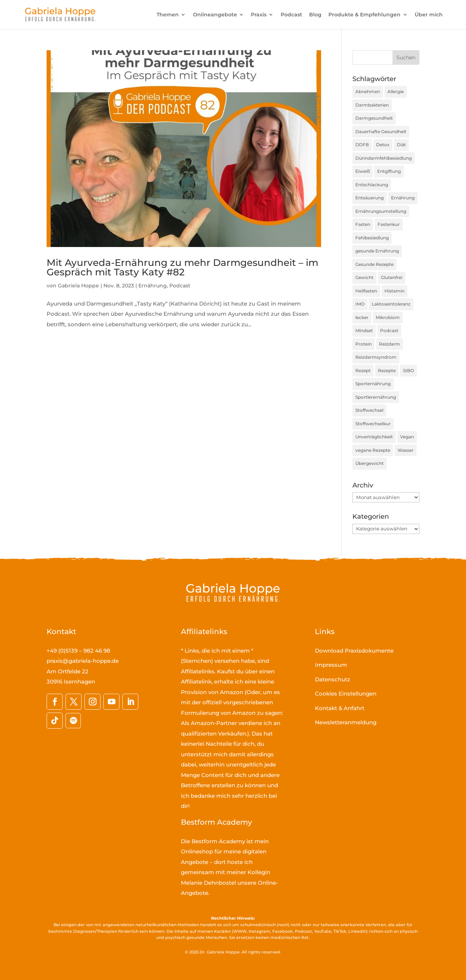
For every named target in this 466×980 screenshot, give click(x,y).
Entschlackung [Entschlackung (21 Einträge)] (372, 185)
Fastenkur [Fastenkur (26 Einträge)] (389, 224)
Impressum (331, 665)
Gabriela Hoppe (78, 286)
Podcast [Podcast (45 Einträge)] (389, 330)
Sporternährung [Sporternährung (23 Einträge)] (373, 384)
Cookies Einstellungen (346, 694)
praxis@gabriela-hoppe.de (83, 661)
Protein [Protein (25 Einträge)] (364, 344)
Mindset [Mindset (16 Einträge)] (364, 330)
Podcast (291, 15)
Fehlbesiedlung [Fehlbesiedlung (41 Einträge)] (372, 238)
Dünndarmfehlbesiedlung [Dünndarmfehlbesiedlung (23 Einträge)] (384, 158)
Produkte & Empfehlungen (364, 15)
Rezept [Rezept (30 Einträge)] (363, 371)
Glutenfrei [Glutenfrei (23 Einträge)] (392, 277)
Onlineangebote (215, 15)
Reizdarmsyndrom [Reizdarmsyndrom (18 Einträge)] (376, 357)
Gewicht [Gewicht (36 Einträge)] (364, 277)
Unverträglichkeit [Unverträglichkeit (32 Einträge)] (374, 437)
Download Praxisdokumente (354, 651)
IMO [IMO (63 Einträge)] (360, 304)
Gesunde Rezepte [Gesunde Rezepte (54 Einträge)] (374, 264)
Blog (315, 15)
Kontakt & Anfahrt (340, 708)
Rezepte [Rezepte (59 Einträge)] (387, 371)
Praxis (259, 15)
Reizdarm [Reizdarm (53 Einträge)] (390, 344)
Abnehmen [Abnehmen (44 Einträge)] (368, 91)
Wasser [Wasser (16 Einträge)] (406, 450)
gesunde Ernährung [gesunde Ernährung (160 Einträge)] (377, 251)
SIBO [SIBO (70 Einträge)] (408, 371)
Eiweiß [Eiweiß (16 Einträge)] (363, 171)
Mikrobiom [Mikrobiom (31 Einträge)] (388, 317)
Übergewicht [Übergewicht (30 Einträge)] (370, 463)
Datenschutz (333, 679)
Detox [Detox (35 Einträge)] (383, 145)
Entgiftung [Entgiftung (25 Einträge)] (389, 171)
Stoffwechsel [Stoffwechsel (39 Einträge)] (369, 410)
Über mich (429, 15)
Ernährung (153, 286)
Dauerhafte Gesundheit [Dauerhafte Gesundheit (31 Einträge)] (381, 132)
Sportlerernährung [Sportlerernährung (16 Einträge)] (376, 397)
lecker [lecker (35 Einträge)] (362, 317)
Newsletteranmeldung (346, 722)
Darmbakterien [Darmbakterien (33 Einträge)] (372, 105)
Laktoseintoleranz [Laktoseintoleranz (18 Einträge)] (391, 304)
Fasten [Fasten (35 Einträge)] (363, 224)
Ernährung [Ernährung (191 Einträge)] (403, 198)
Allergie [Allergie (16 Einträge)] (396, 91)
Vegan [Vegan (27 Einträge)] (407, 437)
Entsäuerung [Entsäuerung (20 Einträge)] (370, 198)
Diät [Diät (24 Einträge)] (401, 145)
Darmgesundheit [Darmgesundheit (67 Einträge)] (374, 118)
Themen (168, 15)
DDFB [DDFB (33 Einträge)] (362, 145)
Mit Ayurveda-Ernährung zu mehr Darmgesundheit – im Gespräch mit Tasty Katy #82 (182, 267)
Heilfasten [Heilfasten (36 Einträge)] (366, 291)
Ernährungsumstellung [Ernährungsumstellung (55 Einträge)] (381, 211)
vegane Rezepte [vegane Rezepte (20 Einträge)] (373, 450)
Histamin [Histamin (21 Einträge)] (394, 291)
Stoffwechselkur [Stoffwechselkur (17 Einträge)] (373, 424)
